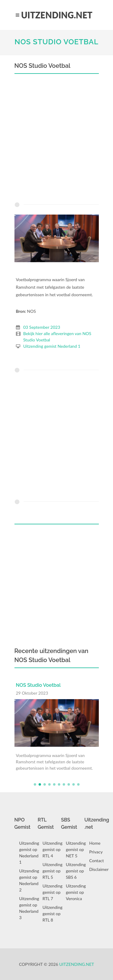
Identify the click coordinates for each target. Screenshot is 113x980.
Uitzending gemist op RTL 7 (52, 892)
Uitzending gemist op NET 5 (76, 849)
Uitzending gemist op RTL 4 (52, 849)
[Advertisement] (56, 139)
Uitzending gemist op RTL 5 (52, 871)
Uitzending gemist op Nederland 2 (29, 880)
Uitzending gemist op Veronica (76, 892)
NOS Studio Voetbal (56, 42)
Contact (97, 861)
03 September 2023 (42, 327)
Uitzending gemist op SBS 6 (76, 871)
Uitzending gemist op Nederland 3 (29, 908)
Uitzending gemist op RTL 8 (52, 914)
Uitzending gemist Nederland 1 (52, 346)
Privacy (96, 852)
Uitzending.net (77, 964)
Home (95, 843)
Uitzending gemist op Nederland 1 (29, 853)
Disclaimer (99, 869)
